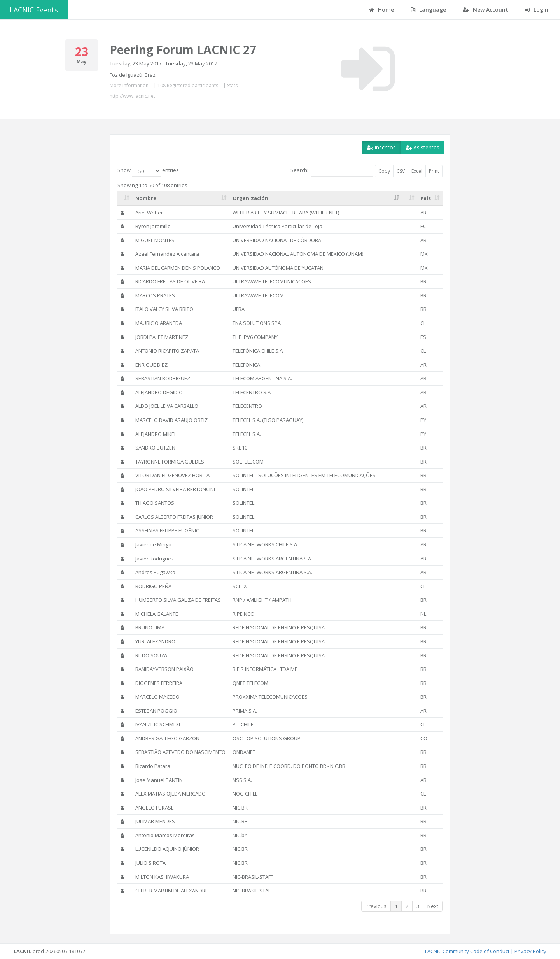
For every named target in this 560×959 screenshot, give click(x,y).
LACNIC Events (34, 10)
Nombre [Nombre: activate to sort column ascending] (146, 198)
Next (433, 906)
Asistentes (423, 147)
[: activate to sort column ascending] (125, 198)
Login (537, 10)
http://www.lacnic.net (132, 96)
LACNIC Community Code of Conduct (467, 951)
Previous (376, 906)
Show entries (148, 171)
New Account (486, 10)
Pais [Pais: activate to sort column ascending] (426, 198)
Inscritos (381, 147)
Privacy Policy (530, 951)
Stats (232, 85)
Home (381, 10)
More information (129, 85)
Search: (332, 171)
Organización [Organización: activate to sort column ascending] (250, 198)
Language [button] (428, 10)
